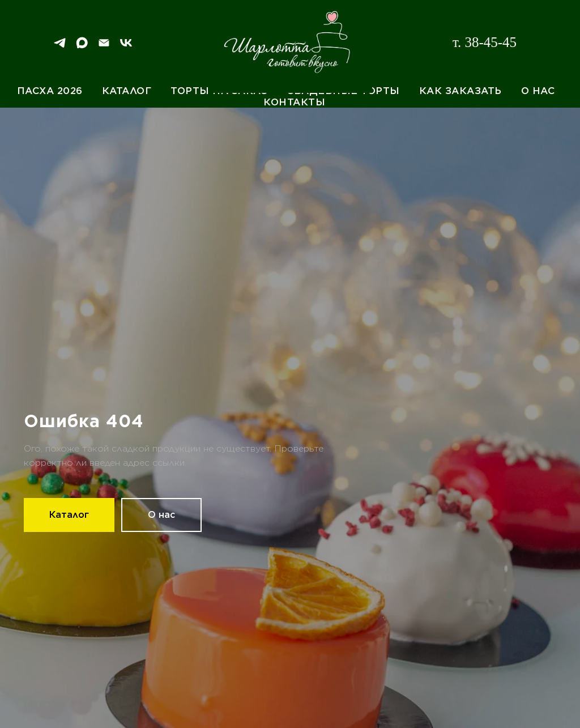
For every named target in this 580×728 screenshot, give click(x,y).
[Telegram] (60, 47)
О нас (538, 91)
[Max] (82, 47)
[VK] (126, 47)
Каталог (127, 91)
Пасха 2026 (50, 91)
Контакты (294, 102)
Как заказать (460, 91)
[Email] (104, 47)
